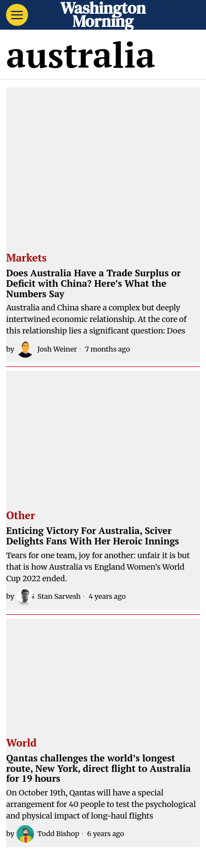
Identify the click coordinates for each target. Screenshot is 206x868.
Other (20, 516)
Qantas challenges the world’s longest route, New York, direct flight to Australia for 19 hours (98, 769)
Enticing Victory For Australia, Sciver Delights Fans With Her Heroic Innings (93, 536)
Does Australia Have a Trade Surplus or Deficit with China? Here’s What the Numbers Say (93, 283)
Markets (26, 258)
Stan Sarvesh (49, 597)
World (21, 743)
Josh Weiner (47, 349)
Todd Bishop (48, 834)
